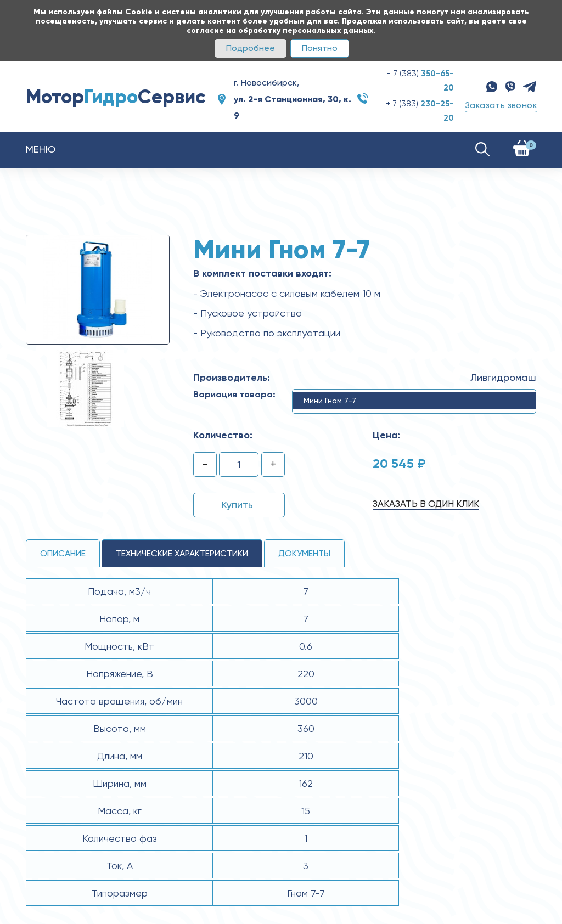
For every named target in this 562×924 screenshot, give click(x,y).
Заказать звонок (501, 105)
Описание (63, 553)
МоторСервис (116, 97)
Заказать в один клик (426, 504)
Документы (304, 553)
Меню (41, 149)
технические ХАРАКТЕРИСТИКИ (182, 553)
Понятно (320, 48)
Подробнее (251, 48)
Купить (237, 505)
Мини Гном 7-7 (330, 401)
